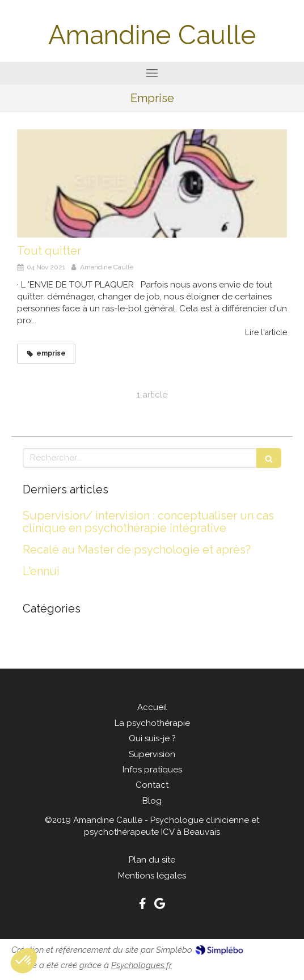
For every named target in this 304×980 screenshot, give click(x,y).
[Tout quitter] (152, 183)
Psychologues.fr (142, 965)
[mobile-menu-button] (152, 73)
